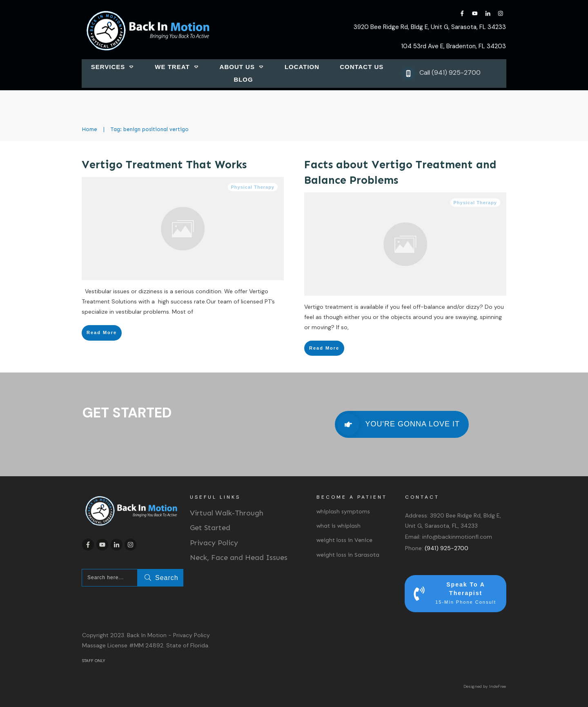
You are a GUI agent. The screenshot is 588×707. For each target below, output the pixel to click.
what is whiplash (339, 526)
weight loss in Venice (344, 540)
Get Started (210, 528)
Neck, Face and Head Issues (239, 558)
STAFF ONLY (94, 661)
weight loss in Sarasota (348, 555)
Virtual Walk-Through (227, 513)
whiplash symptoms (343, 512)
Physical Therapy (253, 187)
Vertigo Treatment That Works (164, 165)
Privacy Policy (214, 543)
